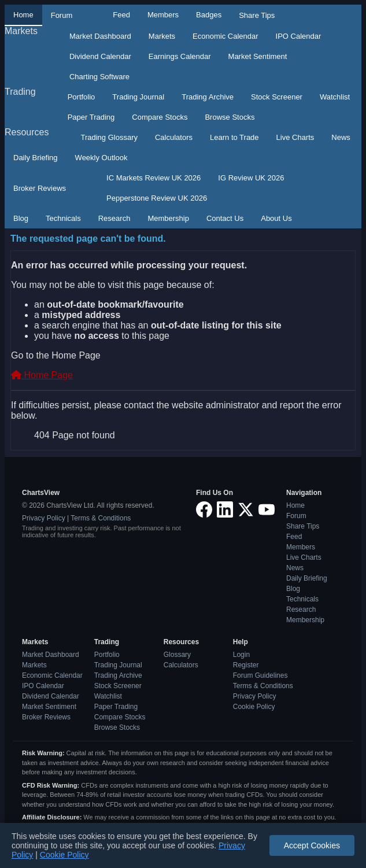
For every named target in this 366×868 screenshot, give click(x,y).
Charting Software (99, 77)
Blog (21, 218)
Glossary (177, 655)
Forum (62, 15)
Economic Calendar (225, 36)
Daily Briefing (36, 158)
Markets (21, 31)
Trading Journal (138, 97)
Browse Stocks (230, 117)
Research (114, 218)
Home (23, 15)
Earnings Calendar (180, 56)
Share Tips (257, 15)
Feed (121, 15)
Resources (27, 132)
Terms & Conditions (101, 518)
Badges (209, 15)
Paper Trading (91, 117)
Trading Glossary (109, 137)
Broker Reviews (40, 188)
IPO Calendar (299, 36)
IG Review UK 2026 (251, 178)
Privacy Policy (44, 518)
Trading (20, 92)
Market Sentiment (258, 56)
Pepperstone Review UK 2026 (157, 198)
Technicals (63, 218)
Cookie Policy (254, 707)
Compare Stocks (160, 117)
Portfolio (82, 97)
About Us (276, 218)
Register (246, 665)
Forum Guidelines (260, 675)
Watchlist (335, 97)
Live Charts (295, 137)
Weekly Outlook (101, 158)
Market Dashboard (100, 36)
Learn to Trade (234, 137)
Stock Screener (277, 97)
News (341, 137)
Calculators (174, 137)
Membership (168, 218)
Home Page (42, 375)
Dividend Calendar (100, 56)
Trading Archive (208, 97)
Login (241, 655)
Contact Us (225, 218)
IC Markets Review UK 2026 (154, 178)
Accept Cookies (312, 845)
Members (163, 15)
